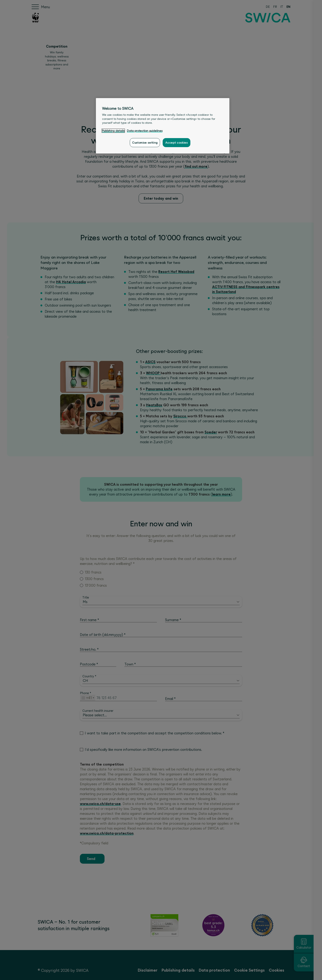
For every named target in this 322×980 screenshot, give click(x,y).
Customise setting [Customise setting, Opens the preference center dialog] (145, 143)
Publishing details (113, 131)
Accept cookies (176, 143)
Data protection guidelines (145, 131)
